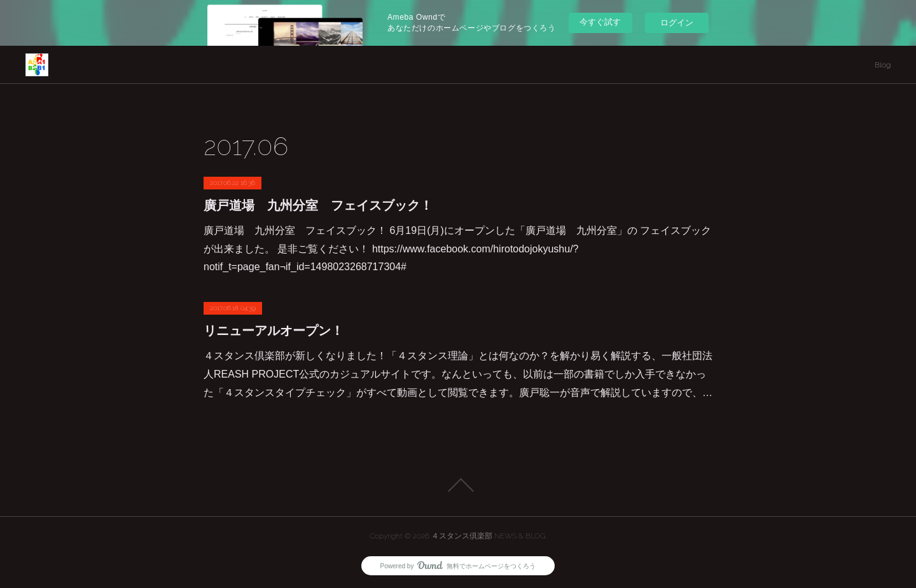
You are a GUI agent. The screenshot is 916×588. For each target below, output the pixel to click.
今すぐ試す (600, 22)
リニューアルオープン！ (274, 331)
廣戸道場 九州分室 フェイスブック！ (318, 205)
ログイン (677, 23)
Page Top (458, 485)
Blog (883, 65)
